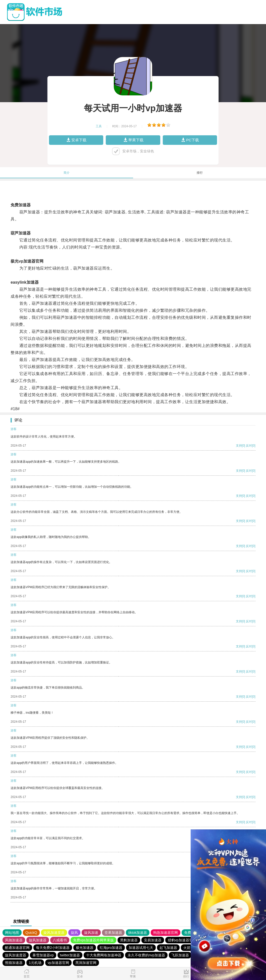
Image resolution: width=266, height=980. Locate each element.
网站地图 (12, 933)
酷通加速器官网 (17, 948)
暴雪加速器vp (43, 955)
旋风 (74, 933)
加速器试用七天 (141, 948)
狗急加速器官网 (166, 933)
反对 (249, 446)
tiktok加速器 (138, 933)
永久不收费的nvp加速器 (146, 955)
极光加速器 (85, 948)
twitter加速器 (70, 955)
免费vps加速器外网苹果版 (93, 940)
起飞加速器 (168, 948)
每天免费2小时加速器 (53, 948)
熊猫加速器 (14, 963)
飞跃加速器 (180, 955)
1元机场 (35, 963)
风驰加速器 (14, 940)
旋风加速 (91, 933)
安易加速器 (153, 940)
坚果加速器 (113, 933)
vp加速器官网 (58, 963)
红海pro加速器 (111, 948)
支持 (239, 446)
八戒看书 (60, 940)
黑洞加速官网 (86, 963)
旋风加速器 (38, 940)
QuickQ (31, 933)
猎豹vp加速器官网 (182, 940)
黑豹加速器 (129, 940)
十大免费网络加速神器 (104, 955)
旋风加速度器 (54, 933)
